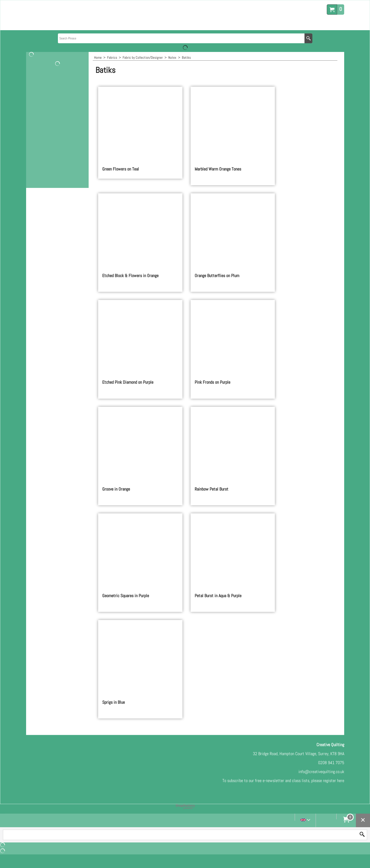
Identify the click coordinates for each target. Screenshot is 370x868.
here (341, 781)
